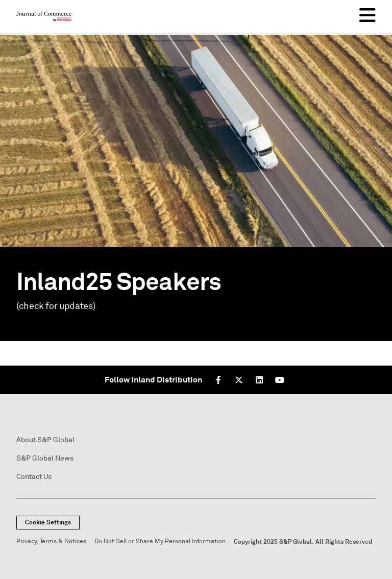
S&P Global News (45, 458)
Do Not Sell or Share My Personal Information (160, 541)
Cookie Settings (48, 522)
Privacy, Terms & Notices (51, 541)
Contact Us (34, 477)
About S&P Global (45, 440)
